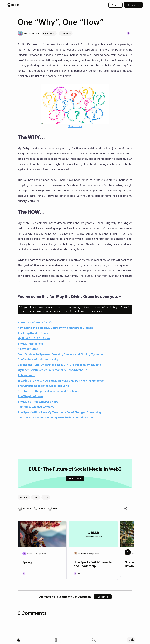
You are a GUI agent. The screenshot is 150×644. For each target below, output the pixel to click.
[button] (28, 33)
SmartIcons (75, 126)
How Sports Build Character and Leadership (93, 564)
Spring (27, 562)
